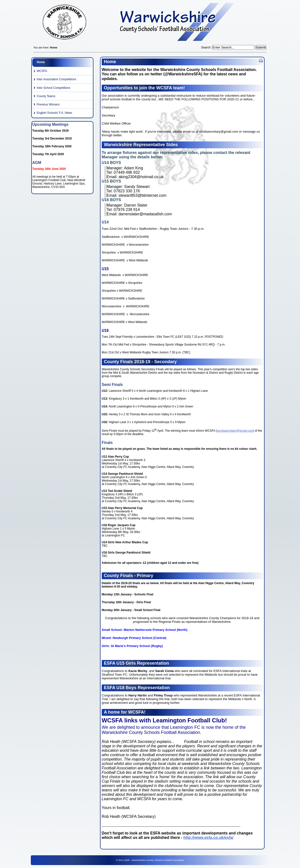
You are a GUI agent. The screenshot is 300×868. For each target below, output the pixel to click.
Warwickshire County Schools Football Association (150, 23)
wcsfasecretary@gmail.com (235, 431)
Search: (206, 47)
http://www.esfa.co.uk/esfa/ (208, 838)
